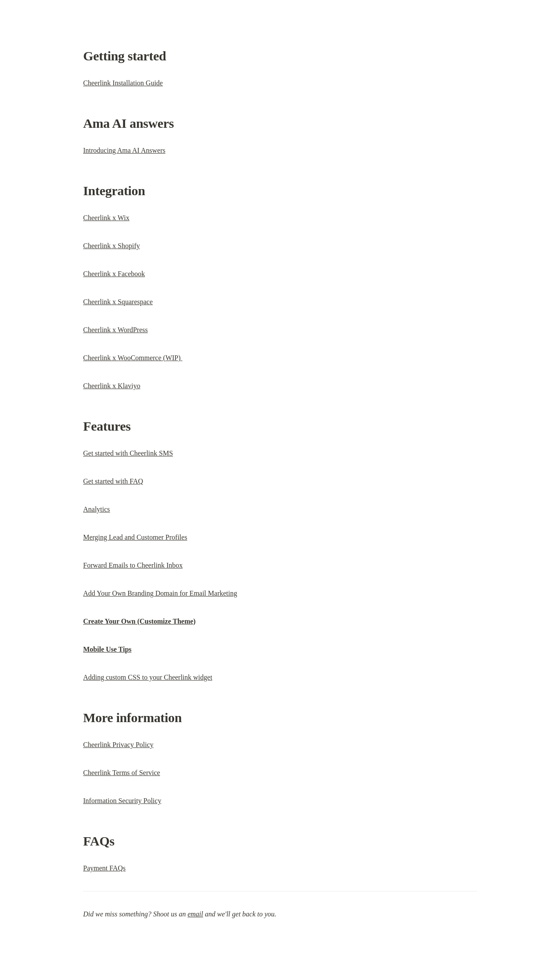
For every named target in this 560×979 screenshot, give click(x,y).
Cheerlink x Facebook (114, 274)
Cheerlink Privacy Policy (118, 745)
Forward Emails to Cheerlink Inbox (133, 565)
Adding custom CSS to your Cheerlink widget (148, 677)
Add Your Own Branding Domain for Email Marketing (160, 593)
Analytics (96, 509)
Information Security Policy (122, 801)
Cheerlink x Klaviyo (112, 386)
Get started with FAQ (113, 481)
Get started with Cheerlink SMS (128, 453)
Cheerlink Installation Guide (123, 83)
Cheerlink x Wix (106, 218)
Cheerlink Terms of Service (122, 773)
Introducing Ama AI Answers (124, 150)
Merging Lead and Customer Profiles (135, 537)
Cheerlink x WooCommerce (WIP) (133, 358)
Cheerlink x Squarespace (118, 302)
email (196, 914)
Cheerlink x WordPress (115, 330)
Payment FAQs (104, 868)
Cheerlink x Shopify (112, 246)
